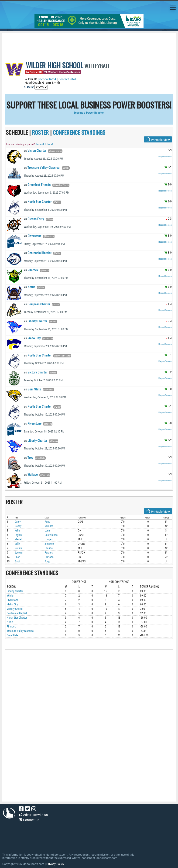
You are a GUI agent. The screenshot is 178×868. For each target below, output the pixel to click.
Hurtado (49, 557)
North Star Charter (38, 202)
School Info (48, 79)
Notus (29, 287)
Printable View (158, 139)
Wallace (31, 475)
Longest (49, 539)
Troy (28, 458)
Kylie (17, 531)
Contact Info (68, 79)
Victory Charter (36, 372)
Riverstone (33, 236)
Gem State (32, 389)
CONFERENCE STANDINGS (79, 132)
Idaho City (32, 338)
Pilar (17, 557)
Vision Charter (35, 151)
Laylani (19, 535)
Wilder (10, 596)
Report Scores (165, 157)
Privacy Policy (55, 864)
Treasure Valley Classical (42, 168)
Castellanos (51, 535)
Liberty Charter (36, 321)
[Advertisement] (89, 702)
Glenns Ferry (34, 219)
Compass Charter (37, 304)
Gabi (17, 561)
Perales (49, 553)
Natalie (19, 548)
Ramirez (49, 526)
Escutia (49, 548)
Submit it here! (44, 144)
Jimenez (49, 544)
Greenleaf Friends (37, 185)
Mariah (19, 539)
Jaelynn (19, 553)
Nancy (18, 526)
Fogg (47, 561)
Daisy (18, 522)
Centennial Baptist (38, 253)
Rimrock (31, 270)
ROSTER (40, 132)
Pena (47, 522)
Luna (47, 531)
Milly (17, 544)
